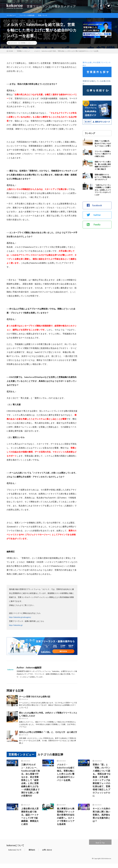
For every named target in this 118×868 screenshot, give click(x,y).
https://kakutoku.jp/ (16, 625)
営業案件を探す (98, 72)
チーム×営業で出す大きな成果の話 (35, 697)
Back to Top (100, 847)
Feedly (94, 225)
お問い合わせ (38, 854)
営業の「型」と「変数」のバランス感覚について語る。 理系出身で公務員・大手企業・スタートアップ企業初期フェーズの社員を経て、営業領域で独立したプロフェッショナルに (102, 782)
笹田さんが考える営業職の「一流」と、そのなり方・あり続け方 (48, 732)
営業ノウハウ (47, 16)
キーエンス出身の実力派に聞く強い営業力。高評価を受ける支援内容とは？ (102, 818)
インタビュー (12, 16)
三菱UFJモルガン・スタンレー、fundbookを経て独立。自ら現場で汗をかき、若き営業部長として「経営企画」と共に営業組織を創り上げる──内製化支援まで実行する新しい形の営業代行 (30, 782)
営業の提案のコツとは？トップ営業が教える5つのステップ (103, 177)
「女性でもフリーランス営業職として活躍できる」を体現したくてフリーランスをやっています (103, 190)
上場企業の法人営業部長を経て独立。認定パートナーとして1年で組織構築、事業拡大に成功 (30, 820)
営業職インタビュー (27, 43)
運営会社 (26, 854)
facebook (94, 206)
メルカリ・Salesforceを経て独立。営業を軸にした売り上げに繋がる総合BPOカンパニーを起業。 (66, 775)
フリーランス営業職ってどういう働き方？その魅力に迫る (103, 154)
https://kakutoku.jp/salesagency (20, 617)
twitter (94, 215)
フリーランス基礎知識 (30, 16)
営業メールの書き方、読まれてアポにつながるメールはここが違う (103, 144)
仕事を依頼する (98, 91)
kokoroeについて (13, 854)
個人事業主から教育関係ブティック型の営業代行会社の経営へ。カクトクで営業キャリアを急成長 (66, 820)
